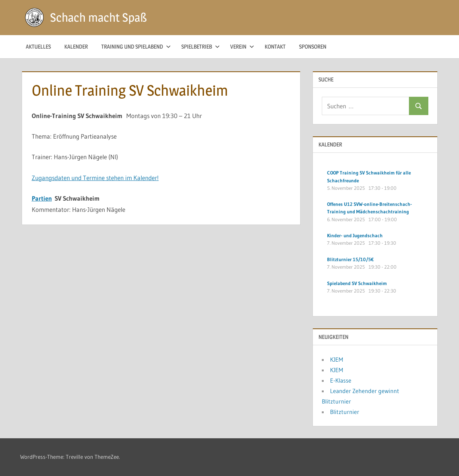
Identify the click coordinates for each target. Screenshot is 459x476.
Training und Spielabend (136, 47)
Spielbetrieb (201, 47)
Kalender (76, 47)
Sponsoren (313, 47)
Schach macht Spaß (98, 17)
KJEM (337, 359)
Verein (242, 47)
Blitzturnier (345, 412)
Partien (42, 198)
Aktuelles (38, 47)
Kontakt (275, 47)
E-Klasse (341, 380)
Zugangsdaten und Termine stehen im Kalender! (95, 178)
